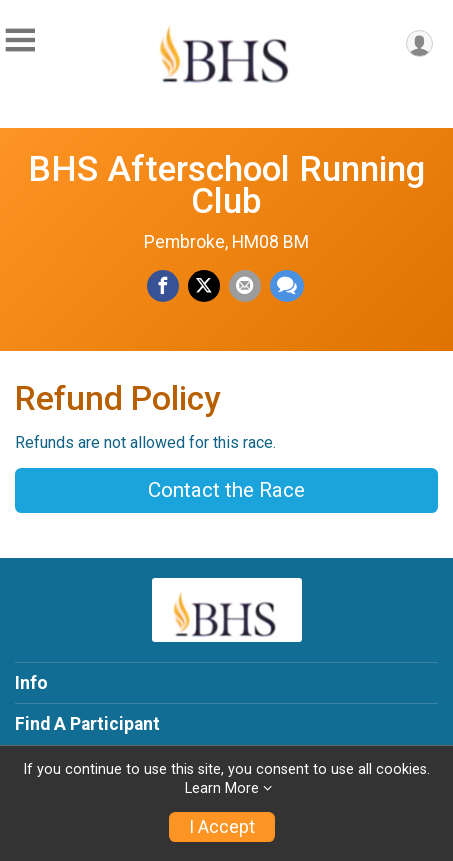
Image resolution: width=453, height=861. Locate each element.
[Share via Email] (245, 286)
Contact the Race (226, 490)
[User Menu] (419, 43)
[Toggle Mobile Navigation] (20, 40)
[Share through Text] (287, 286)
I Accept (222, 827)
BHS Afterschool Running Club (226, 185)
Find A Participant (87, 724)
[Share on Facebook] (163, 286)
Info (31, 683)
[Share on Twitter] (204, 286)
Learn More (222, 788)
